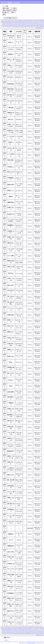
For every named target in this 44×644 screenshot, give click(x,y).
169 (42, 25)
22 (23, 20)
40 (42, 20)
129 (24, 24)
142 (43, 24)
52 (12, 22)
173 (5, 27)
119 (8, 24)
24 (25, 20)
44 (4, 22)
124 (16, 24)
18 (19, 20)
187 (27, 27)
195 (39, 27)
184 (22, 27)
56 (16, 22)
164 (34, 25)
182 (19, 27)
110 (37, 23)
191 (33, 27)
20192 (8, 637)
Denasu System (31, 643)
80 (42, 22)
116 (4, 24)
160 (28, 25)
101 (24, 23)
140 (40, 24)
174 (7, 27)
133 (30, 24)
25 (26, 20)
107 (33, 23)
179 (15, 27)
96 (18, 23)
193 (36, 27)
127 (21, 24)
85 (6, 23)
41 (43, 20)
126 (19, 24)
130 (25, 24)
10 (10, 20)
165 (36, 25)
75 (37, 22)
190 (31, 27)
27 (28, 20)
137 (36, 24)
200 (38, 28)
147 (8, 25)
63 (24, 22)
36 (38, 20)
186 (25, 27)
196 (40, 27)
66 (27, 22)
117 (6, 24)
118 (7, 24)
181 (18, 27)
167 (39, 25)
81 (43, 22)
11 (11, 20)
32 (34, 20)
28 (29, 20)
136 (34, 24)
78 (40, 22)
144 (4, 25)
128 (22, 24)
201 (40, 28)
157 (24, 25)
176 (10, 27)
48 (8, 22)
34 (36, 20)
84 (5, 23)
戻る (6, 640)
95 (17, 23)
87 (8, 23)
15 (15, 20)
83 (4, 23)
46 (6, 22)
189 (30, 27)
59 (20, 22)
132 (28, 24)
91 (12, 23)
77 (39, 22)
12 (12, 20)
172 (4, 27)
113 (42, 23)
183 (21, 27)
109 (36, 23)
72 (34, 22)
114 (43, 23)
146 (7, 25)
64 (25, 22)
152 (16, 25)
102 (25, 23)
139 (39, 24)
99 (21, 23)
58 (19, 22)
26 (27, 20)
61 (22, 22)
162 (31, 25)
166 (37, 25)
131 (27, 24)
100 (22, 23)
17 (17, 20)
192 (34, 27)
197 (42, 27)
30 (32, 20)
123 (15, 24)
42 (1, 22)
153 (18, 25)
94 (15, 23)
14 (14, 20)
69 (30, 22)
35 (37, 20)
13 (13, 20)
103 (27, 23)
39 (41, 20)
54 (14, 22)
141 (42, 24)
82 (3, 23)
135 (33, 24)
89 (10, 23)
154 (19, 25)
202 (41, 28)
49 (9, 22)
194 (37, 27)
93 (14, 23)
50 (10, 22)
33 (35, 20)
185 (24, 27)
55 (15, 22)
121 (11, 24)
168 (40, 25)
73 (35, 22)
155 (21, 25)
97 (19, 23)
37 (39, 20)
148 (10, 25)
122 (13, 24)
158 (25, 25)
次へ (43, 28)
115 (3, 24)
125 (18, 24)
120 (10, 24)
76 (38, 22)
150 (13, 25)
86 (7, 23)
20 (21, 20)
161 (30, 25)
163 (33, 25)
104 (28, 23)
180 (16, 27)
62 (23, 22)
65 (26, 22)
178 (13, 27)
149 (11, 25)
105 (30, 23)
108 (34, 23)
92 (13, 23)
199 (37, 28)
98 (20, 23)
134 (31, 24)
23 (24, 20)
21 (22, 20)
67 (28, 22)
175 (8, 27)
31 (33, 20)
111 (39, 23)
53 (13, 22)
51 (11, 22)
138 (37, 24)
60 (21, 22)
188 (28, 27)
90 (11, 23)
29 (30, 20)
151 (15, 25)
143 (2, 25)
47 (7, 22)
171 (2, 27)
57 (17, 22)
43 (2, 22)
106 (31, 23)
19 (20, 20)
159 (27, 25)
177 (11, 27)
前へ (3, 20)
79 (41, 22)
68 (29, 22)
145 (5, 25)
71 (33, 22)
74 (36, 22)
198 (43, 27)
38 (40, 20)
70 (32, 22)
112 (40, 23)
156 (22, 25)
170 (43, 25)
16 (16, 20)
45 (5, 22)
